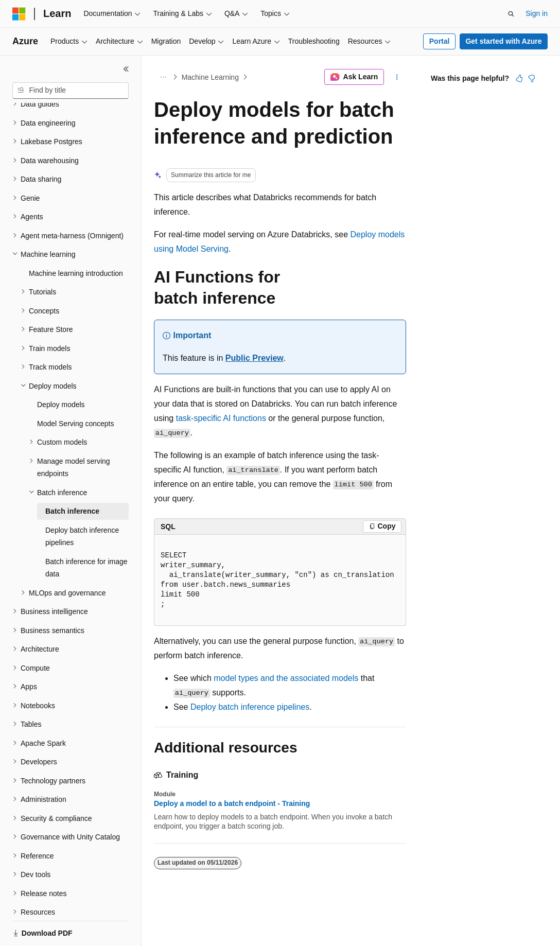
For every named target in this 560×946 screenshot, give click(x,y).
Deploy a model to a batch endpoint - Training (232, 803)
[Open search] (511, 14)
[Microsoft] (19, 14)
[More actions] (397, 77)
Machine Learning (210, 77)
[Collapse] (126, 69)
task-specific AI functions (221, 418)
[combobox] (71, 91)
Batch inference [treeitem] (72, 476)
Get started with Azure (503, 41)
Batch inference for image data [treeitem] (86, 532)
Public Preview (255, 358)
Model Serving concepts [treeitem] (75, 388)
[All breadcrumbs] (163, 77)
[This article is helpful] (519, 78)
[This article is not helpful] (532, 78)
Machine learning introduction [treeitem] (76, 238)
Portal (440, 41)
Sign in (537, 13)
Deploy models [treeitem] (61, 369)
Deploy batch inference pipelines (250, 707)
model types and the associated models (286, 678)
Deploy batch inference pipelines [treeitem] (82, 501)
